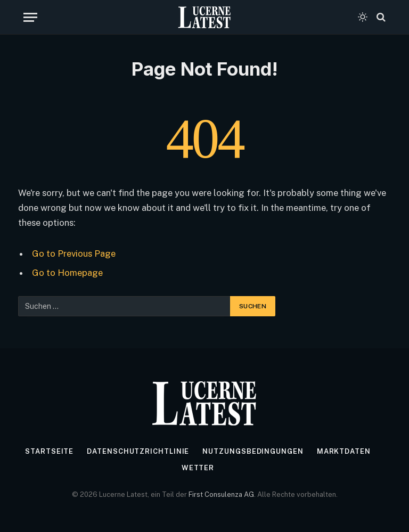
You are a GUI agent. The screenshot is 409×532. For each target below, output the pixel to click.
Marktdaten (344, 451)
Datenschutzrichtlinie (138, 451)
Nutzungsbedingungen (253, 451)
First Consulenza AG (221, 494)
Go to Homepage (67, 273)
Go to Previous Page (74, 253)
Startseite (49, 451)
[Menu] (30, 17)
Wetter (198, 468)
